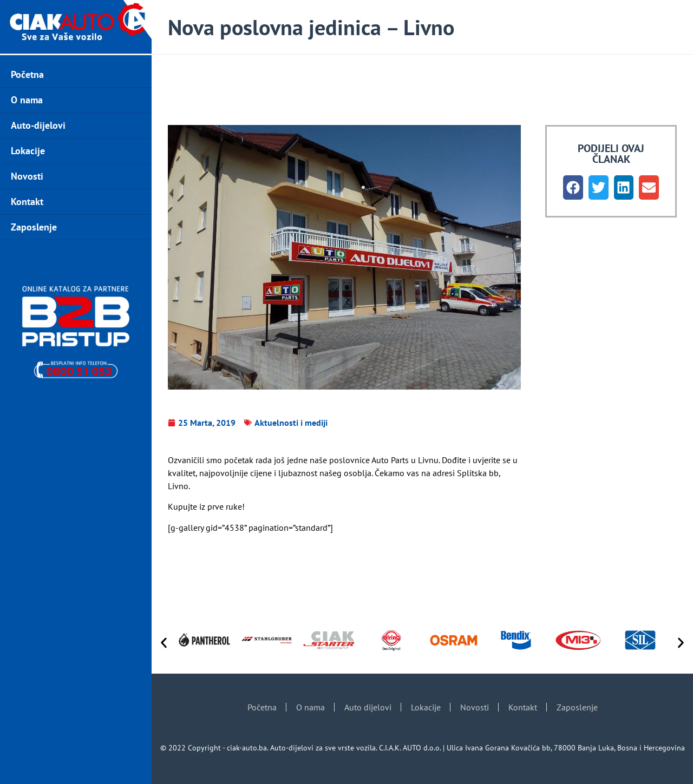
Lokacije (28, 151)
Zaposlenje (34, 227)
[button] (573, 187)
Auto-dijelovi (38, 125)
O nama (27, 100)
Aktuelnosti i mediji (291, 423)
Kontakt (27, 202)
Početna (27, 74)
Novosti (27, 176)
